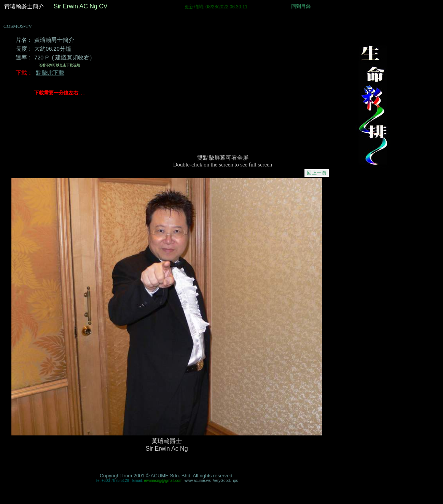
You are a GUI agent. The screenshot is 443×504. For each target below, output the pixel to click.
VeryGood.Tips (225, 481)
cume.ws (198, 481)
